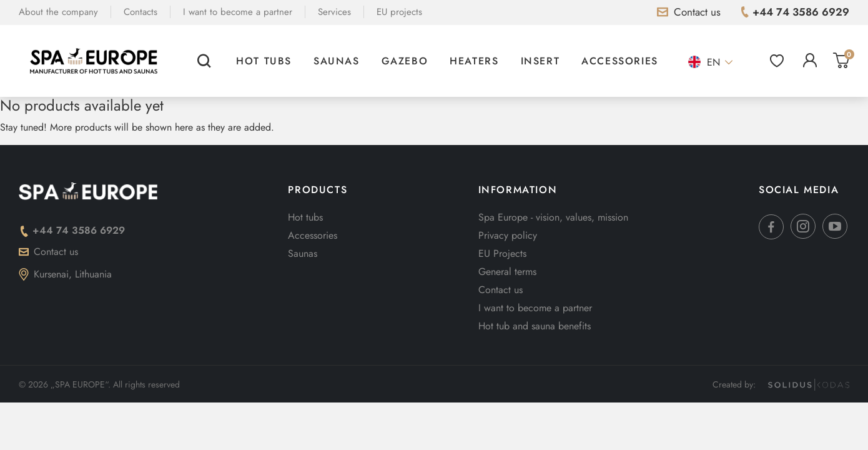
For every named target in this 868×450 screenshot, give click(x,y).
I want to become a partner (238, 12)
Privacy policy (508, 235)
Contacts (141, 12)
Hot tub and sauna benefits (535, 326)
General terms (507, 272)
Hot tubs (264, 61)
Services (334, 12)
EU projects (399, 12)
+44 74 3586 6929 (72, 230)
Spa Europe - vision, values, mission (553, 217)
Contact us (48, 252)
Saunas (337, 61)
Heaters (474, 61)
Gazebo (405, 61)
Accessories (620, 61)
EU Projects (502, 253)
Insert (540, 61)
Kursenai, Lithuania (65, 274)
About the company (58, 12)
